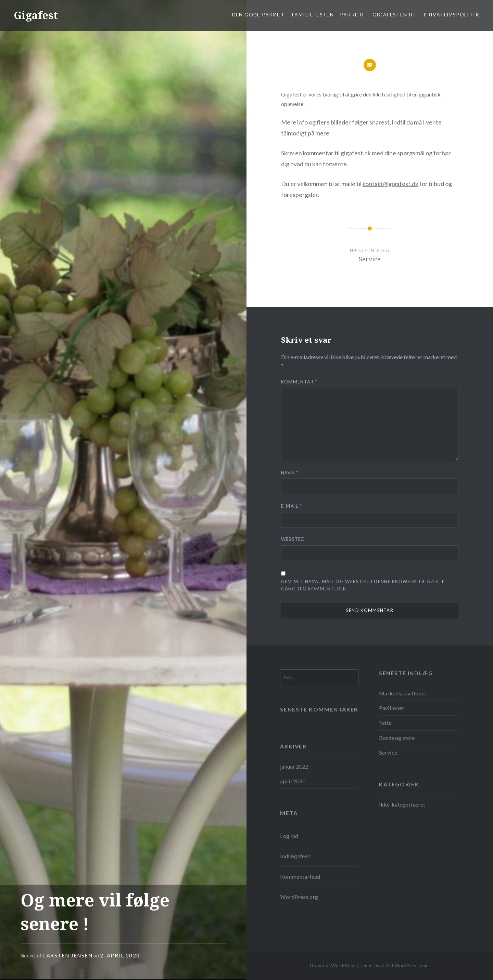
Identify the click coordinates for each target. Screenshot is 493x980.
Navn (290, 473)
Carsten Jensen (67, 955)
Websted (293, 539)
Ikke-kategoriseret (402, 804)
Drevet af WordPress (333, 965)
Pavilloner (392, 708)
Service (388, 752)
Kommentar (299, 382)
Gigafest (36, 15)
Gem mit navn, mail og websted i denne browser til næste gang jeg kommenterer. (363, 585)
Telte (385, 723)
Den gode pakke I (258, 15)
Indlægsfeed (295, 856)
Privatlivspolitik (451, 15)
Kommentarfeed (300, 877)
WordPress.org (299, 897)
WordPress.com (412, 965)
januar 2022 (294, 766)
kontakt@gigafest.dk (390, 184)
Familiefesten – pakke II (328, 15)
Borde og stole (397, 738)
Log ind (289, 836)
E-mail (292, 506)
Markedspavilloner (403, 693)
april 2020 (293, 781)
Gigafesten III (394, 15)
